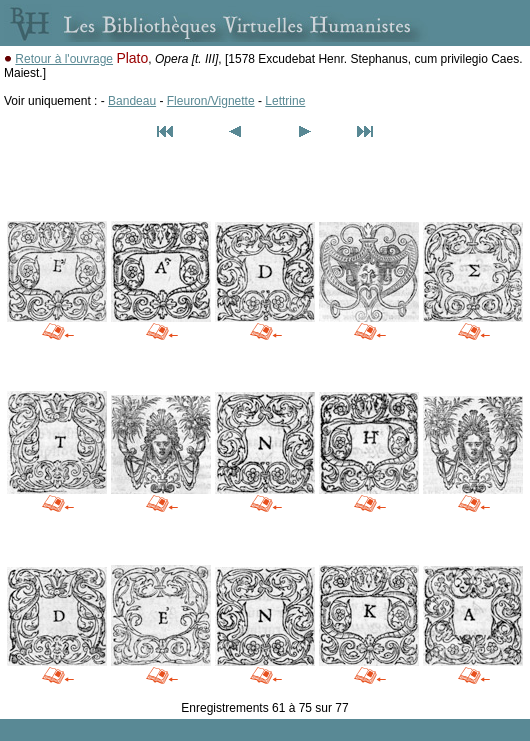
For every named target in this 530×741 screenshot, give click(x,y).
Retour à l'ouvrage (64, 59)
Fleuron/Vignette (211, 101)
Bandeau (132, 101)
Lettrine (285, 101)
